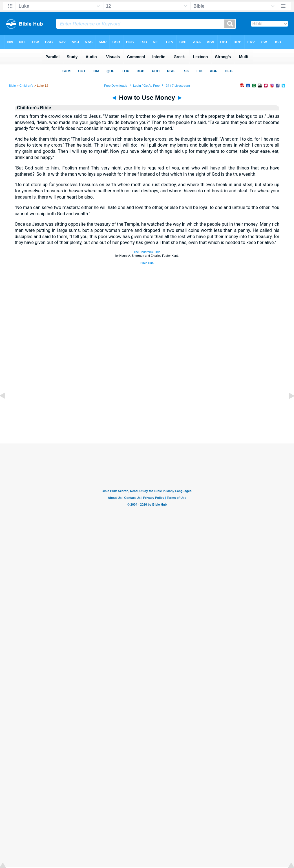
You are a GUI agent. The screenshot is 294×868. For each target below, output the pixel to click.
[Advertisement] (147, 409)
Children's (26, 86)
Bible (12, 86)
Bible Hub (147, 263)
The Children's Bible (147, 252)
